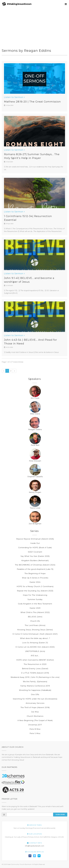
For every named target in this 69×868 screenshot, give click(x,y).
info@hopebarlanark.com (35, 846)
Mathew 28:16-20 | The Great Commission (32, 102)
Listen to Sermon (14, 97)
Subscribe (60, 814)
